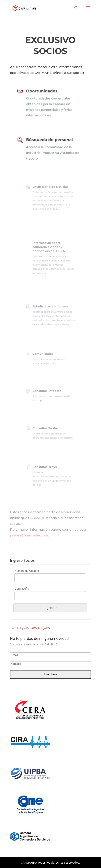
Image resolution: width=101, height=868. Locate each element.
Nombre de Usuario (27, 571)
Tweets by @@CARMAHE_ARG (30, 628)
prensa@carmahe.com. (29, 535)
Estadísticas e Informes (50, 308)
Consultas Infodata (48, 392)
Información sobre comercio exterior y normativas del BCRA (49, 249)
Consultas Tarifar (46, 429)
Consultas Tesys (46, 469)
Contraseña (22, 589)
